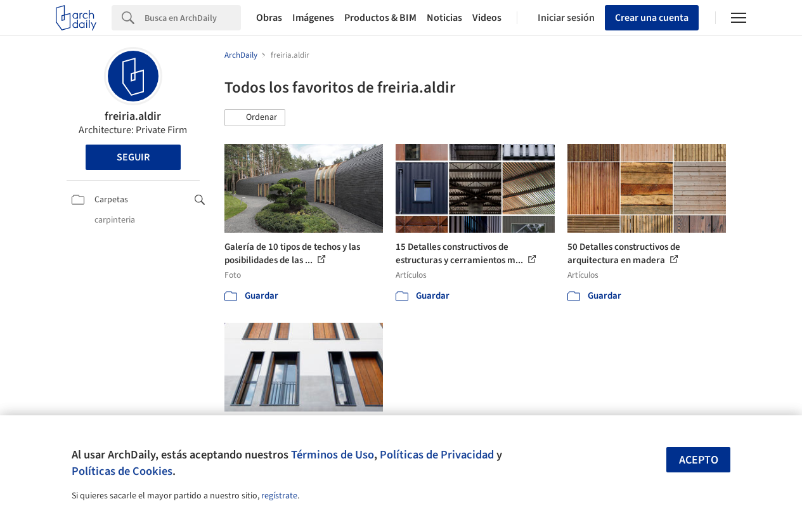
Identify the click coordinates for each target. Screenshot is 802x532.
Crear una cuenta (652, 18)
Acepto (699, 460)
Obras (269, 18)
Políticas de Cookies (122, 471)
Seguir (133, 157)
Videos (487, 18)
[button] (255, 118)
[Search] (193, 18)
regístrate (279, 496)
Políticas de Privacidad (437, 455)
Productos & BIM (380, 18)
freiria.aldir (133, 116)
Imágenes (313, 18)
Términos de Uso (333, 455)
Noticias (444, 18)
